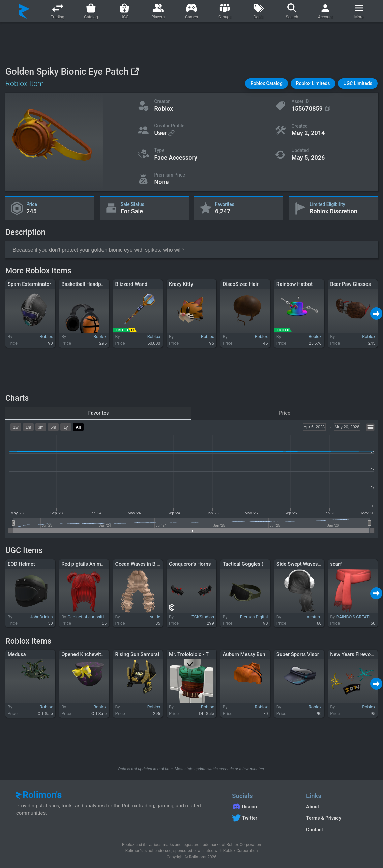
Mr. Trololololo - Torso (194, 654)
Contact (315, 830)
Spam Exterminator (30, 284)
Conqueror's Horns (190, 564)
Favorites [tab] (98, 413)
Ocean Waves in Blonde (142, 564)
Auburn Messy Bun (244, 654)
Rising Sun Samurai (137, 654)
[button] (267, 84)
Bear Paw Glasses (350, 284)
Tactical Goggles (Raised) (251, 564)
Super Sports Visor (298, 654)
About (313, 807)
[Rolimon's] (24, 11)
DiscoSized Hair (240, 284)
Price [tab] (285, 413)
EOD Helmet (21, 564)
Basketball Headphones (88, 284)
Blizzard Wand (131, 284)
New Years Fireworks (354, 654)
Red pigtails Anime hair (87, 564)
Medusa (17, 654)
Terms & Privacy (324, 818)
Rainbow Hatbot (294, 284)
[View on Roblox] (135, 71)
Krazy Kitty (181, 284)
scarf (336, 564)
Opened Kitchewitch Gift (89, 654)
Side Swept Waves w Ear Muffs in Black (321, 564)
